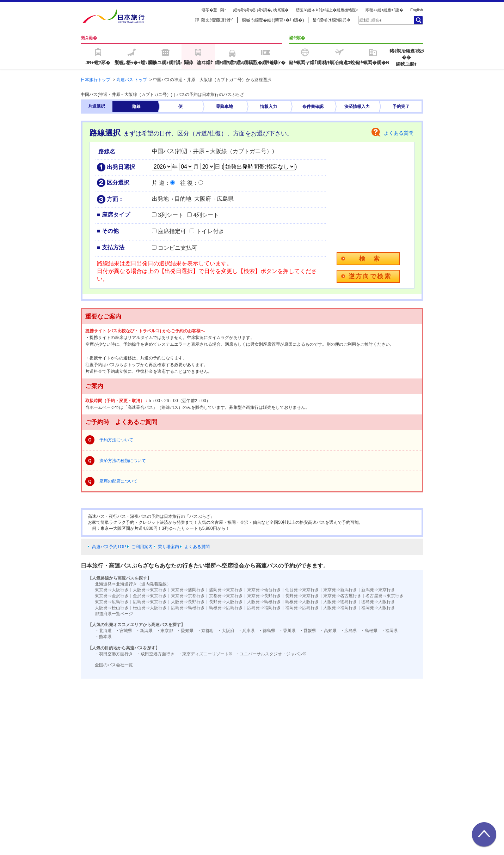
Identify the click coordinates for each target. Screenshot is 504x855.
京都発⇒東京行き (226, 596)
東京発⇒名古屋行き (342, 596)
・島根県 (369, 631)
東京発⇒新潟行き (340, 590)
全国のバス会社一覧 (114, 665)
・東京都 (165, 631)
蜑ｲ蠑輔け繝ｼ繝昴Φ (331, 20)
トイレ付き (210, 231)
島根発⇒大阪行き (302, 602)
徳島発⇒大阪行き (378, 602)
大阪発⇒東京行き (150, 590)
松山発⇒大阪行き (150, 608)
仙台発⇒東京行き (302, 590)
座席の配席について (118, 481)
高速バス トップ (132, 80)
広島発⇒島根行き (188, 608)
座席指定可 (172, 231)
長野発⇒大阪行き (226, 602)
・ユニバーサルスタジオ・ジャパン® (271, 654)
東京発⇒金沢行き (112, 596)
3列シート (171, 215)
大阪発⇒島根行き (264, 602)
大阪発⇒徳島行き (340, 602)
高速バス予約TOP (109, 547)
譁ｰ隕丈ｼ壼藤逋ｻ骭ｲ (214, 20)
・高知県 (328, 631)
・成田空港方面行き (155, 654)
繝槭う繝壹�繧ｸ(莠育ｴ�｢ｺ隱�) (273, 20)
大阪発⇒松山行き (112, 608)
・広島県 (349, 631)
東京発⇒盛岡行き (188, 590)
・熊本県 (103, 637)
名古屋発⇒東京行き (385, 596)
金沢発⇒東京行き (150, 596)
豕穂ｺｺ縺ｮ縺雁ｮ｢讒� (384, 10)
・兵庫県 (246, 631)
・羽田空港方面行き (114, 654)
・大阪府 (226, 631)
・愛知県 (185, 631)
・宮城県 (124, 631)
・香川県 (287, 631)
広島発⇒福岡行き (264, 608)
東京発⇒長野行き (264, 596)
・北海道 (103, 631)
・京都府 (205, 631)
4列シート (206, 215)
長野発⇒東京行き (302, 596)
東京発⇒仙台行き (264, 590)
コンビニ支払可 (178, 248)
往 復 (186, 183)
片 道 (158, 183)
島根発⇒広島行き (226, 608)
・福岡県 (389, 631)
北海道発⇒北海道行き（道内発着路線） (133, 584)
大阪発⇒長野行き (188, 602)
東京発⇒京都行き (188, 596)
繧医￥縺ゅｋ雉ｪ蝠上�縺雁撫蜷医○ (327, 10)
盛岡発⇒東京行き (226, 590)
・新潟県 (144, 631)
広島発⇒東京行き (150, 602)
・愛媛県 (308, 631)
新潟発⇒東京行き (378, 590)
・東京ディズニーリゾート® (205, 654)
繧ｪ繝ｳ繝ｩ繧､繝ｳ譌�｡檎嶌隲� (261, 10)
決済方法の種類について (123, 461)
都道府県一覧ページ (114, 614)
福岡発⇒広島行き (302, 608)
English (417, 10)
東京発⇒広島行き (112, 602)
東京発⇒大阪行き (112, 590)
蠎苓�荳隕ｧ (214, 10)
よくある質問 (399, 133)
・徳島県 (267, 631)
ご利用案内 (142, 547)
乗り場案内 (168, 547)
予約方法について (116, 440)
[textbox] (370, 20)
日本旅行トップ (96, 80)
